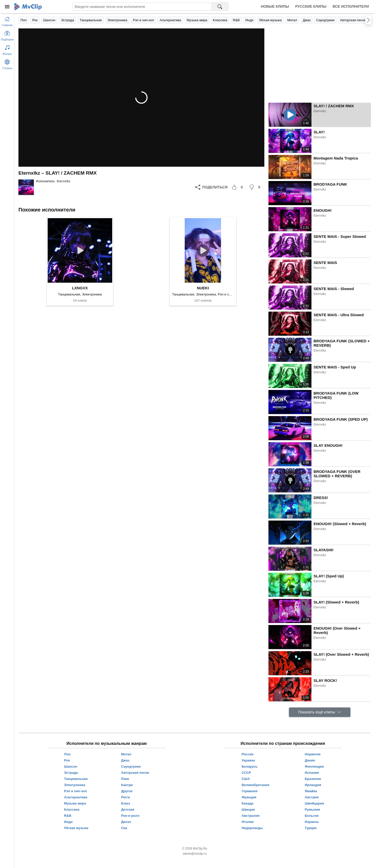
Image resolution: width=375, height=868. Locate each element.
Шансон (49, 20)
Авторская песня (353, 20)
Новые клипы (275, 6)
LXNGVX (80, 288)
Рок (35, 20)
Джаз (307, 20)
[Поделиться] (211, 187)
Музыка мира (197, 20)
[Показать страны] (7, 63)
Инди (249, 20)
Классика (220, 20)
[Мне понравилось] (238, 187)
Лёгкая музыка (270, 20)
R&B (236, 20)
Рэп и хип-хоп (143, 20)
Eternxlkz (63, 181)
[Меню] (7, 7)
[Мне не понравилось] (256, 187)
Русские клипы (311, 6)
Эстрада (67, 20)
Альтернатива (170, 20)
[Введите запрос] (142, 7)
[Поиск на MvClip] (220, 7)
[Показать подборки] (7, 35)
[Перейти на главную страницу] (7, 20)
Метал (292, 20)
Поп (24, 20)
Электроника (117, 20)
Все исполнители (351, 6)
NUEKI (203, 288)
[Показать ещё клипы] (320, 712)
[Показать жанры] (7, 49)
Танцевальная (91, 20)
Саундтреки (325, 20)
